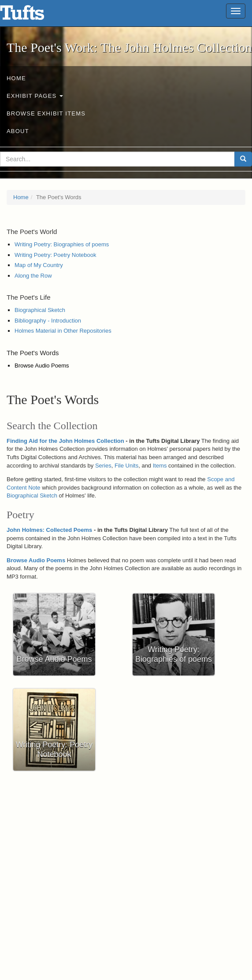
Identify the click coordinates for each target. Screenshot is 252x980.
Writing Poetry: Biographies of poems (62, 244)
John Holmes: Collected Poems (49, 530)
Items (160, 466)
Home (16, 78)
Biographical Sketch (40, 310)
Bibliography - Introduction (48, 321)
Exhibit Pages (35, 96)
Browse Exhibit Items (46, 113)
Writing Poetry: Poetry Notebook (55, 255)
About (18, 131)
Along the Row (33, 276)
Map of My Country (39, 265)
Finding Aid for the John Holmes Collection (65, 441)
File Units (126, 466)
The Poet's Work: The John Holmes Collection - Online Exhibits (33, 15)
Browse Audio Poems (42, 366)
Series (103, 466)
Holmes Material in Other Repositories (63, 331)
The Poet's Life (29, 297)
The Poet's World (32, 232)
